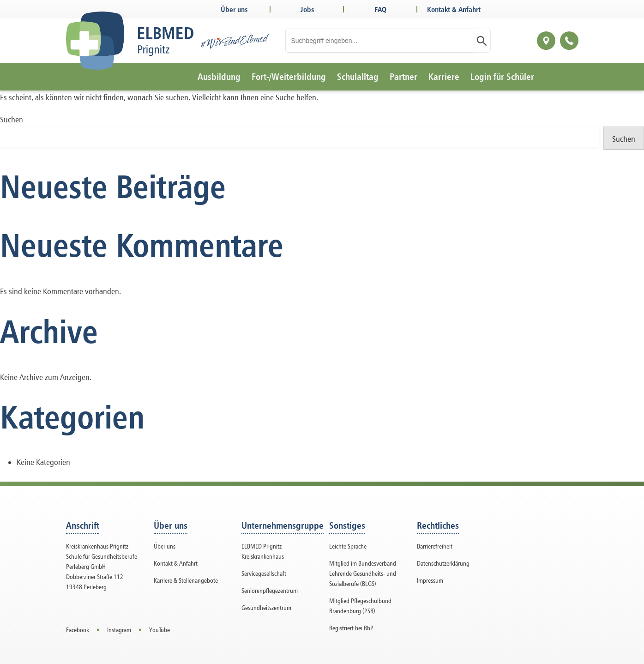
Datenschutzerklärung (443, 563)
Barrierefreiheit (435, 546)
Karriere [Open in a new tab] (444, 76)
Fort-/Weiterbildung (289, 76)
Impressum (430, 580)
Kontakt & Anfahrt (454, 9)
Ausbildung (219, 76)
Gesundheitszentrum (266, 607)
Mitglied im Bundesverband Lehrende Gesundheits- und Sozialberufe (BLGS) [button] (363, 573)
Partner (403, 76)
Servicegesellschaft (264, 573)
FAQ (380, 9)
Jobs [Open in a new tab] (307, 9)
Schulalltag (358, 76)
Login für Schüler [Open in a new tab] (502, 76)
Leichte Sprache (348, 546)
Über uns (234, 9)
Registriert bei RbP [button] (351, 628)
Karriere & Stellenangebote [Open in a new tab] (186, 580)
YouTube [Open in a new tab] (159, 630)
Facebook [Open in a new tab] (78, 630)
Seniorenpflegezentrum (270, 590)
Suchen (12, 119)
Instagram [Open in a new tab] (119, 630)
